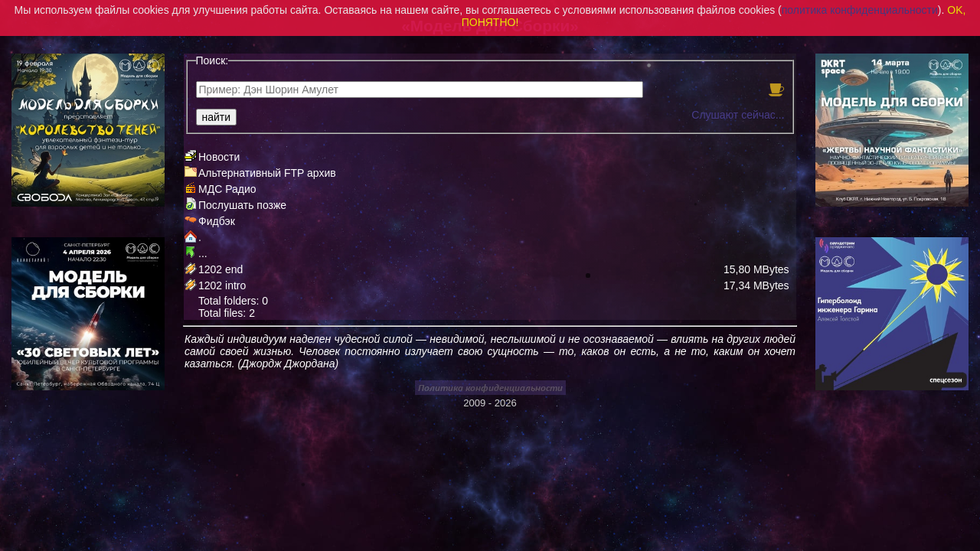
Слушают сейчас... (738, 115)
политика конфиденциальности (860, 10)
